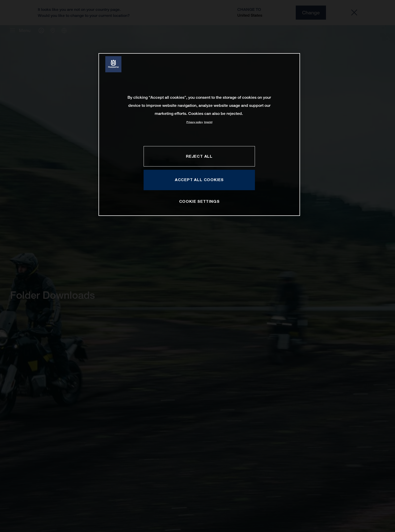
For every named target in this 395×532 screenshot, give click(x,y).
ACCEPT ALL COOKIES (199, 180)
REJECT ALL (199, 156)
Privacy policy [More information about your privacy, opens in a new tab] (195, 122)
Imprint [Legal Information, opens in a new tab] (208, 122)
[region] (199, 134)
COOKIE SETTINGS (199, 201)
